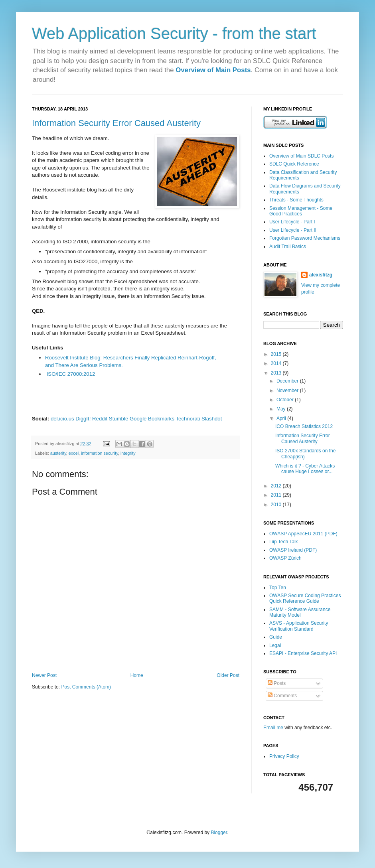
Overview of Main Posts (213, 70)
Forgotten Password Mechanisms (305, 238)
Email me (274, 728)
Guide (276, 637)
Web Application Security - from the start (174, 34)
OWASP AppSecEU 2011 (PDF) (303, 534)
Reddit (100, 419)
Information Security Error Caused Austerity (116, 123)
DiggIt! (83, 419)
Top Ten (278, 588)
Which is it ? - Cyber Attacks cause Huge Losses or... (305, 469)
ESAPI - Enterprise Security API (303, 653)
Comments (282, 696)
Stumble (118, 419)
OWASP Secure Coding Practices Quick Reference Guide (305, 598)
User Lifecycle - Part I (292, 222)
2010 (277, 505)
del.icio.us (62, 419)
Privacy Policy (284, 756)
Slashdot (212, 419)
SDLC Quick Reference (294, 164)
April (282, 418)
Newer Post (44, 675)
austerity (58, 453)
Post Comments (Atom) (86, 687)
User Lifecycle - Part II (293, 230)
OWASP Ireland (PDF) (293, 550)
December (288, 381)
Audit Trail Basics (288, 247)
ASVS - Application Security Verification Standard (299, 626)
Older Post (228, 675)
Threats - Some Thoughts (296, 200)
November (288, 391)
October (286, 400)
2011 (277, 495)
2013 (277, 373)
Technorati (188, 419)
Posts (277, 683)
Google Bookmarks (152, 419)
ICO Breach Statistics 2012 (304, 426)
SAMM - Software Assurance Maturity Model (300, 612)
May (282, 409)
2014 (277, 363)
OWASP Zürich (285, 558)
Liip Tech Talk (284, 542)
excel (74, 453)
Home (137, 675)
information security (100, 453)
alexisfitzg (321, 275)
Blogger (219, 832)
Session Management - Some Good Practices (301, 211)
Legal (275, 645)
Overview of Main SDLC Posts (301, 156)
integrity (128, 453)
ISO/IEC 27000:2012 (71, 374)
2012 (277, 486)
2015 (277, 354)
